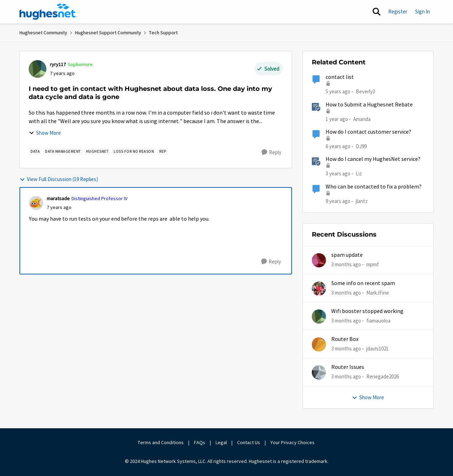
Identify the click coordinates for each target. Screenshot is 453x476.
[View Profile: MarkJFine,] (319, 289)
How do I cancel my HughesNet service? (373, 159)
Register (398, 11)
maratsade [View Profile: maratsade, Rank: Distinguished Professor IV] (58, 198)
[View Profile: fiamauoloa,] (319, 317)
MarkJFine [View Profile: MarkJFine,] (378, 292)
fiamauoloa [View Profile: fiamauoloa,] (378, 321)
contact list (340, 77)
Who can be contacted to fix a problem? (374, 187)
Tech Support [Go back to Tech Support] (163, 33)
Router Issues (348, 367)
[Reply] (271, 152)
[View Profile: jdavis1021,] (319, 344)
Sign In (423, 11)
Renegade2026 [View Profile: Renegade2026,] (383, 376)
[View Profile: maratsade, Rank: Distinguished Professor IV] (36, 203)
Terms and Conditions (161, 442)
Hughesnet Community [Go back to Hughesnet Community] (43, 33)
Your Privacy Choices (293, 442)
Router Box (345, 339)
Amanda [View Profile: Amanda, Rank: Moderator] (362, 119)
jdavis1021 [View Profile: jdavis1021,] (377, 349)
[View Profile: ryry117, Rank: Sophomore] (38, 69)
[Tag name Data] (35, 151)
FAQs (200, 442)
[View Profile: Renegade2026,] (319, 372)
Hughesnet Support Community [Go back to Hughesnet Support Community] (108, 33)
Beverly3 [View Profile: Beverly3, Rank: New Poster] (365, 91)
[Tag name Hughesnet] (97, 151)
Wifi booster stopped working (367, 311)
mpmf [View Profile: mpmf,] (373, 264)
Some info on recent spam (363, 283)
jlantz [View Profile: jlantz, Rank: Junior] (362, 201)
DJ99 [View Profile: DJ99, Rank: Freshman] (361, 146)
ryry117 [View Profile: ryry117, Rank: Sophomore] (58, 64)
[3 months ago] (346, 265)
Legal (221, 442)
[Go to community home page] (48, 12)
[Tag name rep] (163, 151)
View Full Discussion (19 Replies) (59, 179)
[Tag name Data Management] (63, 151)
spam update (347, 255)
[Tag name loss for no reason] (134, 151)
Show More (45, 133)
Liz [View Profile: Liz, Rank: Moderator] (359, 173)
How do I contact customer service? (368, 132)
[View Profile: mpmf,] (319, 260)
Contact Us (249, 442)
